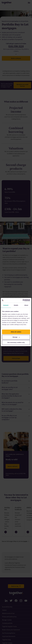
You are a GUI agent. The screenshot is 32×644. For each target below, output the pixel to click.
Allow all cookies (16, 332)
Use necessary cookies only (16, 342)
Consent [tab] (6, 305)
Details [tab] (16, 305)
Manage (16, 337)
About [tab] (26, 305)
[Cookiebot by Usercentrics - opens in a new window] (23, 300)
